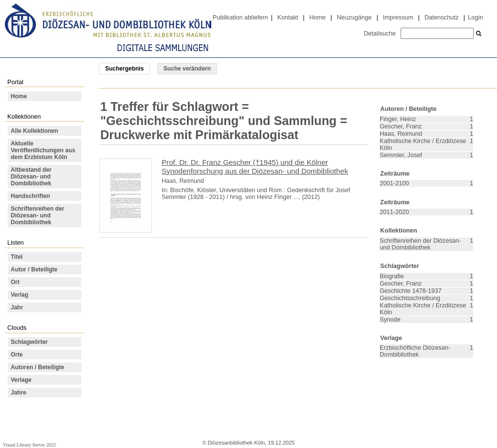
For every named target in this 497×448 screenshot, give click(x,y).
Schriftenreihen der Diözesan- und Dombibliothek (37, 215)
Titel (17, 257)
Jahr (17, 307)
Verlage (21, 380)
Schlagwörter (29, 342)
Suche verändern (187, 69)
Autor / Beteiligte (34, 269)
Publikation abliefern (240, 18)
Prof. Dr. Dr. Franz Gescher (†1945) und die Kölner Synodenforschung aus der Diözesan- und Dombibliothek (255, 167)
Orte (17, 355)
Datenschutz (442, 18)
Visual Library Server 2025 (29, 445)
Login (475, 18)
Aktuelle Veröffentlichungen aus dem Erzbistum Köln (43, 150)
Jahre (18, 393)
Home (317, 18)
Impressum (398, 18)
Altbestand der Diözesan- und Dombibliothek (31, 177)
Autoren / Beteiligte (37, 367)
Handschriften (30, 196)
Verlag (19, 295)
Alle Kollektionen (34, 131)
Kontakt (288, 18)
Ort (15, 282)
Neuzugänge (354, 18)
